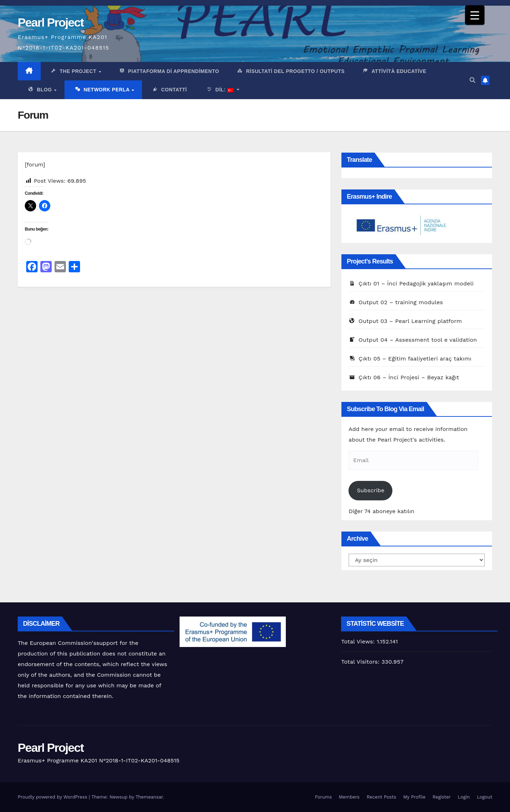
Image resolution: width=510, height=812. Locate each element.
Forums (323, 797)
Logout (484, 797)
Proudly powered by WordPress (53, 797)
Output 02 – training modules (396, 302)
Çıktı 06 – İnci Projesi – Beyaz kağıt (404, 377)
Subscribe (371, 490)
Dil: (219, 90)
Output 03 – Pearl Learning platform (405, 321)
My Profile (415, 797)
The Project (74, 72)
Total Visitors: (361, 662)
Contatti (169, 90)
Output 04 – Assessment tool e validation (413, 340)
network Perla (103, 90)
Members (349, 797)
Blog (40, 90)
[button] (472, 80)
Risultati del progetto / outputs (291, 72)
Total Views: (359, 641)
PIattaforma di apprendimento (169, 72)
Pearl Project (51, 22)
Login (464, 797)
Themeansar (149, 797)
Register (441, 797)
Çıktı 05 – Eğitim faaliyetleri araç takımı (410, 359)
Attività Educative (394, 72)
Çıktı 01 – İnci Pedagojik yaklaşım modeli (411, 283)
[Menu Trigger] (475, 15)
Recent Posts (381, 797)
